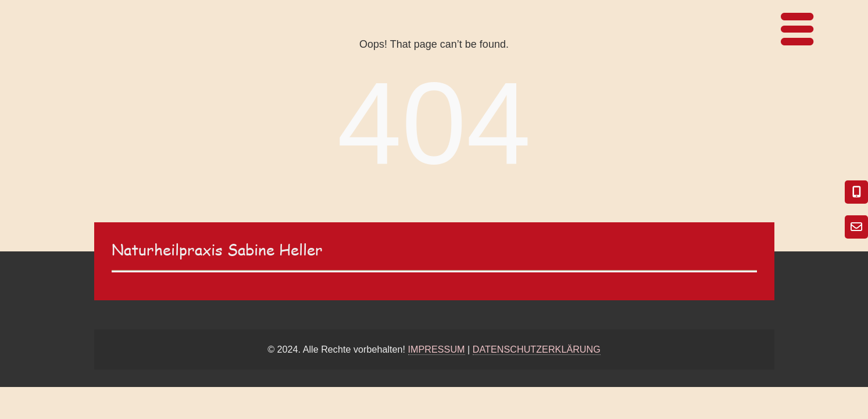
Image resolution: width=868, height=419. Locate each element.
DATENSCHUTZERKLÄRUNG (537, 349)
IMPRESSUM (437, 349)
